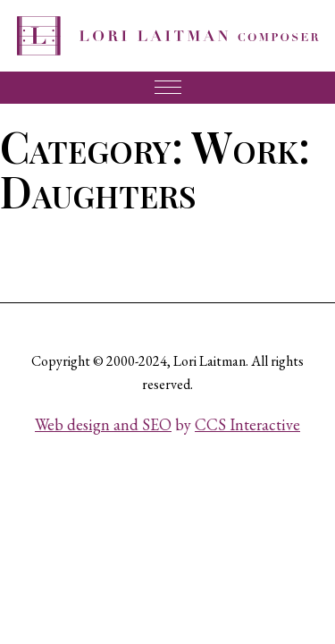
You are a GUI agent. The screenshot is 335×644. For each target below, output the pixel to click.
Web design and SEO (103, 424)
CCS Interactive (247, 424)
